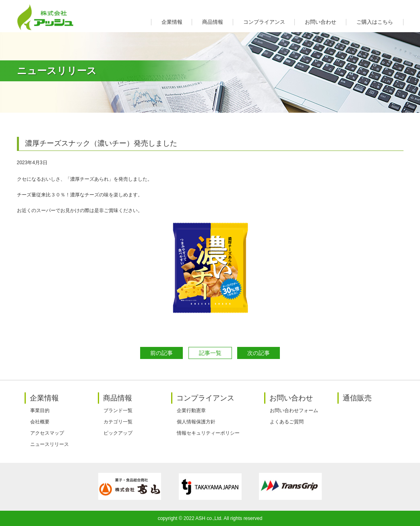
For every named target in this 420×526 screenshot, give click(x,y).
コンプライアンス (264, 22)
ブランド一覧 (118, 410)
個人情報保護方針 (196, 422)
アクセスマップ (47, 433)
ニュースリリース (50, 444)
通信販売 (357, 398)
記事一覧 (210, 353)
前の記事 (161, 353)
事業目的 (40, 410)
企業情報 (172, 22)
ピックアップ (118, 433)
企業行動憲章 (191, 410)
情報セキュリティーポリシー (208, 433)
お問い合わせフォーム (294, 410)
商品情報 (213, 22)
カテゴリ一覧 (118, 422)
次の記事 (259, 353)
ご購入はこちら (375, 22)
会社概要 (40, 422)
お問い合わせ (321, 22)
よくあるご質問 (287, 422)
